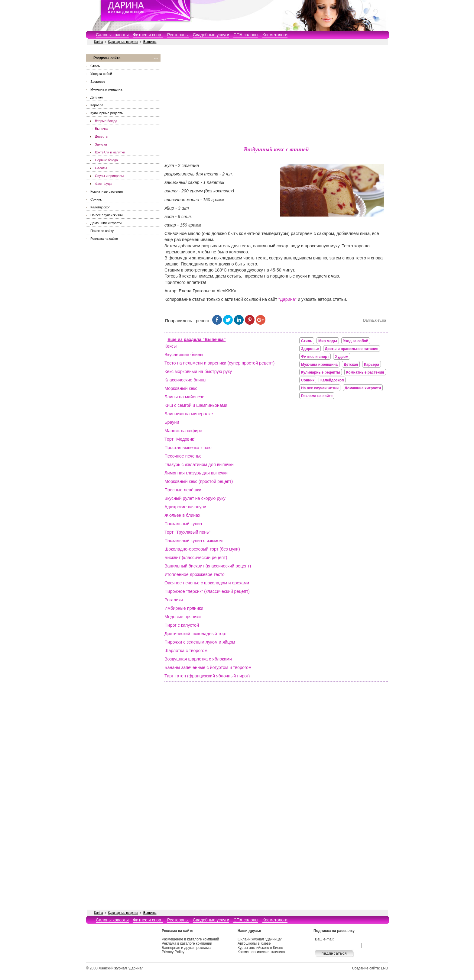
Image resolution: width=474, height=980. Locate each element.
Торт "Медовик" (180, 439)
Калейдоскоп (100, 207)
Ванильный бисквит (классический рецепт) (208, 566)
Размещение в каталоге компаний (190, 939)
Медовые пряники (183, 617)
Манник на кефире (183, 431)
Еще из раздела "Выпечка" (196, 339)
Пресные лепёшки (183, 490)
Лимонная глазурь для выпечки (196, 473)
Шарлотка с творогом (186, 651)
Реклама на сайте (104, 239)
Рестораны (178, 35)
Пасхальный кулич (183, 524)
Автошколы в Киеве (254, 943)
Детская (97, 97)
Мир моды (328, 341)
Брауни (172, 422)
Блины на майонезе (184, 397)
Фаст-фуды (104, 184)
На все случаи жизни (107, 215)
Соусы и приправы (109, 176)
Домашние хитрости (106, 223)
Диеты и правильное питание (352, 349)
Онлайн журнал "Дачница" (260, 939)
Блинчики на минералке (189, 414)
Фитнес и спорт (148, 35)
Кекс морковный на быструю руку (198, 371)
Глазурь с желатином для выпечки (199, 464)
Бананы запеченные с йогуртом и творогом (208, 667)
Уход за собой (101, 74)
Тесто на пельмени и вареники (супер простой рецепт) (219, 363)
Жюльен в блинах (182, 515)
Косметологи (275, 35)
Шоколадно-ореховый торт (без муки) (202, 549)
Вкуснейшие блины (184, 355)
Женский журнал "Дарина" (121, 968)
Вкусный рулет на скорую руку (195, 498)
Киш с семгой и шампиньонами (196, 405)
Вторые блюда (106, 121)
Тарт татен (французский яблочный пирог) (207, 676)
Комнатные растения (107, 191)
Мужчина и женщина (106, 89)
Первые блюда (106, 160)
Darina (98, 42)
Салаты (101, 168)
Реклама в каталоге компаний (187, 943)
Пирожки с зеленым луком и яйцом (200, 642)
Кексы (170, 346)
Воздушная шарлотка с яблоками (198, 659)
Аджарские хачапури (185, 507)
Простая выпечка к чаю (188, 448)
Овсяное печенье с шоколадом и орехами (207, 583)
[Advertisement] (276, 97)
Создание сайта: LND (370, 968)
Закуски (101, 144)
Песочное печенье (183, 456)
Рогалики (174, 600)
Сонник (96, 199)
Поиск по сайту (102, 231)
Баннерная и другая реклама (186, 948)
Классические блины (185, 380)
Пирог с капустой (182, 625)
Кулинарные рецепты (123, 42)
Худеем (342, 357)
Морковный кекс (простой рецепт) (199, 481)
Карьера (97, 105)
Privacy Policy (173, 952)
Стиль (95, 66)
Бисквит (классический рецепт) (196, 557)
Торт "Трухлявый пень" (187, 532)
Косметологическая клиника (261, 952)
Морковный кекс (181, 388)
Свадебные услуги (211, 35)
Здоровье (98, 82)
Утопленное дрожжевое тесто (195, 574)
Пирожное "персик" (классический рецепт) (207, 591)
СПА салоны (246, 35)
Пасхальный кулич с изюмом (193, 541)
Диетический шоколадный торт (196, 634)
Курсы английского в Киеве (260, 948)
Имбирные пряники (184, 608)
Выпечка (102, 129)
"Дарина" (287, 299)
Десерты (102, 137)
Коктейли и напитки (110, 152)
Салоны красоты (112, 35)
